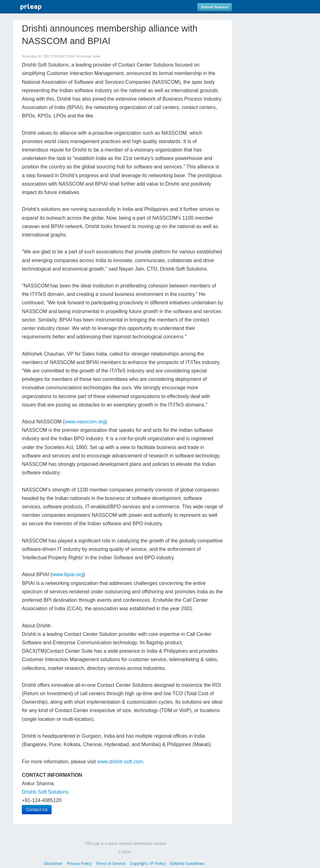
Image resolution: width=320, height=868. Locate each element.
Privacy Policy (79, 863)
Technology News (88, 56)
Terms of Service (110, 863)
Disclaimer (53, 863)
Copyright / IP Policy (148, 863)
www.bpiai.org (68, 574)
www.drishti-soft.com (120, 762)
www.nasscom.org (85, 422)
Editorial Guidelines (187, 863)
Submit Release (215, 7)
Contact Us (37, 810)
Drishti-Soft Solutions (45, 792)
